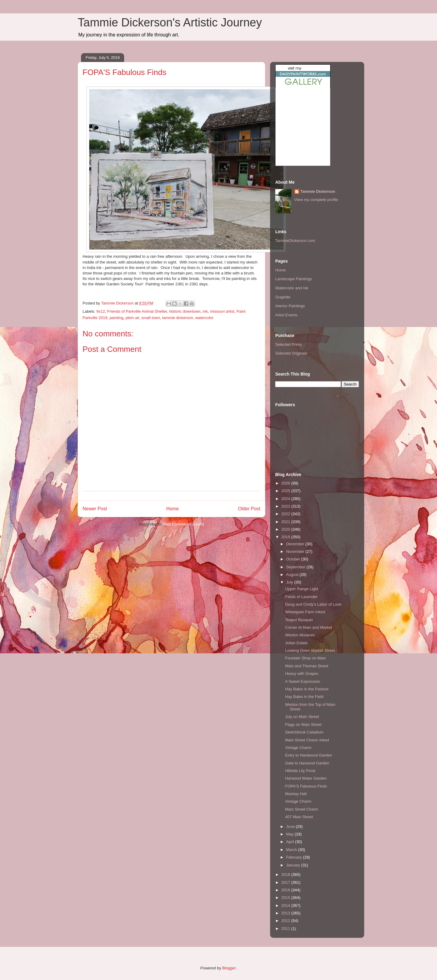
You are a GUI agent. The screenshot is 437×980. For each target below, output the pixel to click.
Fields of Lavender (301, 597)
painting (117, 318)
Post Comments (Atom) (183, 524)
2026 (286, 483)
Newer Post (95, 509)
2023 (286, 506)
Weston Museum (300, 635)
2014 (286, 905)
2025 (286, 491)
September (296, 567)
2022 (286, 514)
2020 (286, 529)
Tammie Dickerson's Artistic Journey (170, 22)
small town (151, 318)
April (291, 842)
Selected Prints (288, 344)
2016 (286, 890)
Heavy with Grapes (302, 674)
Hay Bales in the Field (304, 697)
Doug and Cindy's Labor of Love (313, 604)
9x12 (101, 311)
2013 (286, 913)
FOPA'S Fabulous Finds (306, 786)
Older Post (249, 509)
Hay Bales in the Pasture (307, 689)
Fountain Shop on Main (305, 658)
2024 (286, 499)
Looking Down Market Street (310, 650)
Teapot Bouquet (299, 620)
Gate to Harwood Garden (307, 763)
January (294, 865)
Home (173, 509)
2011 (286, 929)
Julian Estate (296, 643)
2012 (286, 921)
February (295, 857)
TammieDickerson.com (295, 241)
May (290, 834)
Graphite (283, 297)
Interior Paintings (290, 306)
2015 (286, 898)
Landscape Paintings (294, 279)
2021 (286, 522)
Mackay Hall (296, 794)
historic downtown (185, 311)
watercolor (204, 318)
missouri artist (222, 311)
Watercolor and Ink (292, 288)
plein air (132, 318)
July (290, 582)
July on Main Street (302, 717)
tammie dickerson (178, 318)
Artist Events (286, 315)
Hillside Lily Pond (300, 771)
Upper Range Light (301, 589)
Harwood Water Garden (306, 778)
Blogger (229, 968)
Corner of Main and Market (308, 627)
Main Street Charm (301, 809)
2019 (286, 537)
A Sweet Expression (303, 681)
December (296, 544)
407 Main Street (299, 817)
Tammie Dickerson (318, 191)
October (294, 559)
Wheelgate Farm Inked (305, 612)
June (291, 827)
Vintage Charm (298, 748)
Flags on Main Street (303, 725)
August (293, 575)
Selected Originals (291, 353)
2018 (286, 875)
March (292, 850)
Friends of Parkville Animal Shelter (137, 311)
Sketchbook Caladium (304, 732)
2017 (286, 882)
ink (205, 311)
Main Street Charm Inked (307, 740)
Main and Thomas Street (307, 666)
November (296, 551)
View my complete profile (316, 200)
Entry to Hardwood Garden (308, 755)
